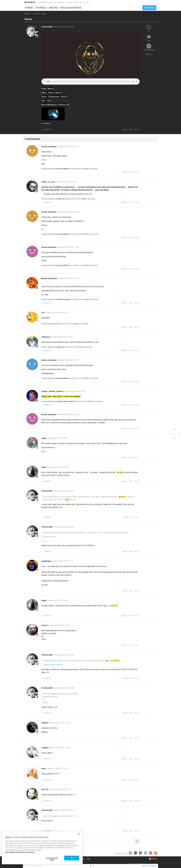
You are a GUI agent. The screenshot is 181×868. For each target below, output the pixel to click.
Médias (53, 8)
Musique (36, 14)
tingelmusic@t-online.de (53, 665)
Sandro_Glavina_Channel (53, 391)
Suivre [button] (125, 129)
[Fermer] (79, 834)
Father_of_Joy (48, 182)
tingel (44, 467)
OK (72, 858)
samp (44, 438)
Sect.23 (45, 789)
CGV (88, 859)
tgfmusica (46, 337)
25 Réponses (149, 50)
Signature (47, 129)
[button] (137, 129)
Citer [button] (131, 129)
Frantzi (45, 625)
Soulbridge (46, 561)
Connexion (149, 8)
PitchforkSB (47, 27)
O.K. (43, 313)
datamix (45, 723)
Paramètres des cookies (52, 859)
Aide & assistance (71, 8)
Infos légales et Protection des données (20, 852)
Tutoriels (41, 8)
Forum (29, 8)
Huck (44, 769)
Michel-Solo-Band (49, 278)
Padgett (45, 748)
